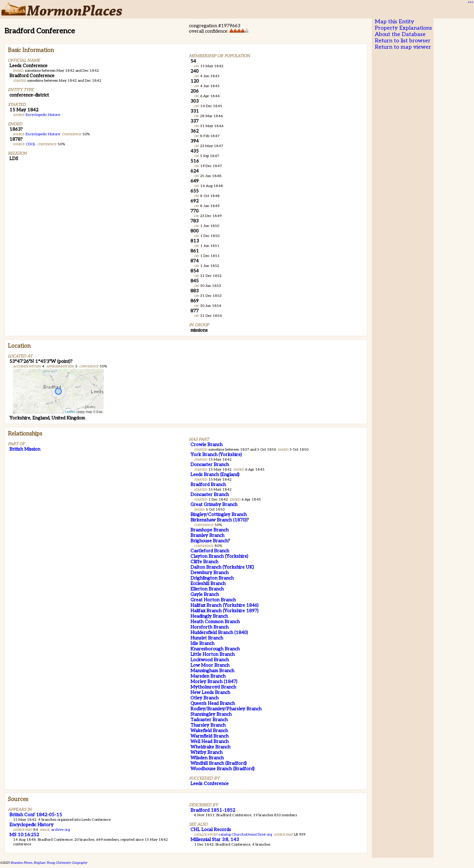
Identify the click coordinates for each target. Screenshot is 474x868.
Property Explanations (403, 28)
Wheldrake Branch (210, 747)
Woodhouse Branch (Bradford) (222, 769)
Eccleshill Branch (208, 584)
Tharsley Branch (208, 725)
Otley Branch (205, 698)
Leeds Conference (209, 784)
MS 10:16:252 (24, 835)
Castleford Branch (210, 551)
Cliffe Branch (204, 562)
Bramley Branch (207, 535)
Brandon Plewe (21, 863)
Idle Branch (202, 643)
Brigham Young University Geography (60, 863)
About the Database (400, 34)
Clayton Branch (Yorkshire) (219, 556)
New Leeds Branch (210, 692)
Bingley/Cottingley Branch (219, 515)
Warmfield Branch (209, 736)
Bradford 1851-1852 (213, 810)
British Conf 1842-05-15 (36, 815)
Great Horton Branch (213, 600)
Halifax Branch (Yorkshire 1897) (224, 611)
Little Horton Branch (213, 654)
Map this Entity (394, 22)
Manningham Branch (212, 671)
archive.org (60, 830)
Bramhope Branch (209, 530)
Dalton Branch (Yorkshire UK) (222, 567)
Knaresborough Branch (215, 649)
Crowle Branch (206, 445)
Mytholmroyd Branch (213, 687)
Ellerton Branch (207, 589)
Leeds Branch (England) (215, 475)
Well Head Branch (209, 741)
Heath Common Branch (215, 622)
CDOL (31, 144)
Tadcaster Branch (209, 720)
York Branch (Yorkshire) (216, 455)
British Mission (25, 449)
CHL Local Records (211, 830)
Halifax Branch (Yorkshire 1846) (224, 605)
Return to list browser (403, 41)
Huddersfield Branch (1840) (219, 633)
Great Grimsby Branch (214, 505)
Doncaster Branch (210, 465)
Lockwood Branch (210, 660)
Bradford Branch (208, 485)
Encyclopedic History (43, 115)
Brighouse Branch (209, 541)
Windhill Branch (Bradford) (219, 763)
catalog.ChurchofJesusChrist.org (245, 835)
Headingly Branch (209, 616)
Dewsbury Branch (209, 573)
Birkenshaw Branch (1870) (219, 520)
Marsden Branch (208, 676)
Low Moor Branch (210, 665)
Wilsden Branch (207, 758)
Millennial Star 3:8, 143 (215, 840)
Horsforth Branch (209, 627)
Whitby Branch (206, 752)
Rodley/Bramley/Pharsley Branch (226, 709)
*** (470, 3)
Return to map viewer (403, 47)
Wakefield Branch (209, 731)
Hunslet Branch (207, 638)
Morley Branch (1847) (214, 682)
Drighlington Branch (212, 578)
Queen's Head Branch (213, 703)
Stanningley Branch (211, 714)
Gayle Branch (205, 594)
